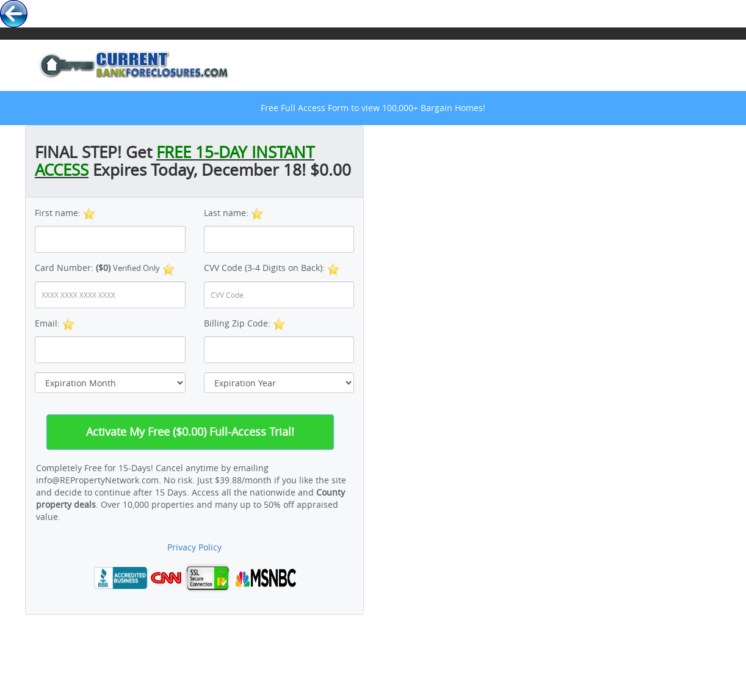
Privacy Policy (194, 547)
